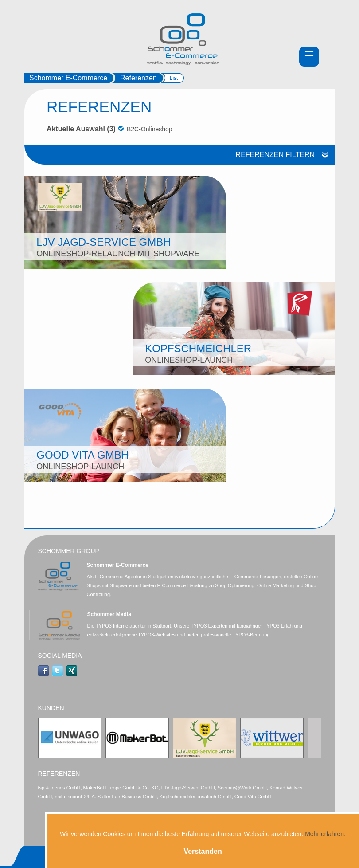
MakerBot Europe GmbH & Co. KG (121, 788)
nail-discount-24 (72, 797)
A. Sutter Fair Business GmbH (124, 797)
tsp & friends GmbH (59, 788)
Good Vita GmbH (253, 797)
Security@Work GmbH (242, 788)
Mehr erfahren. (325, 834)
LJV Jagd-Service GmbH (188, 788)
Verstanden (203, 851)
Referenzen (139, 78)
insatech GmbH (215, 797)
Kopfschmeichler (178, 797)
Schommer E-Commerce (68, 78)
